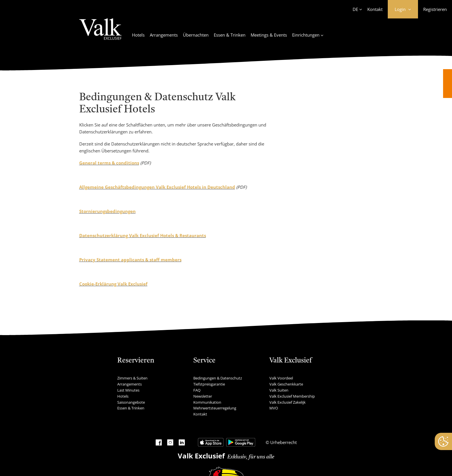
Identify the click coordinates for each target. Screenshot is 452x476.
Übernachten (196, 35)
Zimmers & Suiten (132, 378)
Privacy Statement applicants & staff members (130, 260)
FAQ (197, 390)
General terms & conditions (109, 163)
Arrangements (164, 35)
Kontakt (375, 9)
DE (355, 9)
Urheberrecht (283, 442)
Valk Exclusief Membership (292, 396)
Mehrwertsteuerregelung (215, 408)
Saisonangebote (131, 402)
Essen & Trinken (230, 35)
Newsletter (203, 396)
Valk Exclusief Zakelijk (288, 402)
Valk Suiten (279, 390)
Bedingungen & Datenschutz (218, 378)
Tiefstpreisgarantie (209, 384)
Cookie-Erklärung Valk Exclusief (113, 284)
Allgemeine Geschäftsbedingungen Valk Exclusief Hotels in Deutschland (157, 187)
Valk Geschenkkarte (286, 384)
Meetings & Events (269, 35)
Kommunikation (207, 402)
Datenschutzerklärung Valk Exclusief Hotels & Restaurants (143, 235)
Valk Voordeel (281, 378)
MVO (274, 408)
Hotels (138, 35)
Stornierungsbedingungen (107, 211)
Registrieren (435, 9)
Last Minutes (128, 390)
